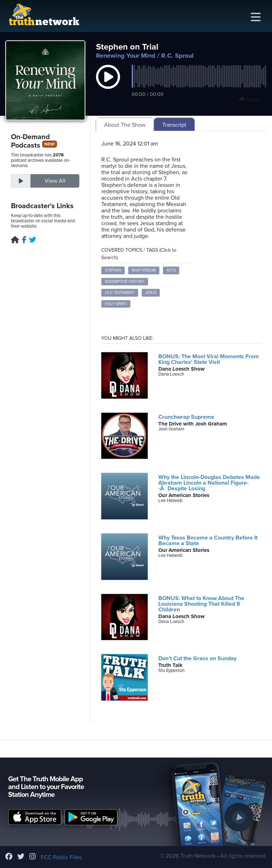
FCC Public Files (61, 857)
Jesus (151, 293)
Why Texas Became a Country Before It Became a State (208, 541)
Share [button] (250, 99)
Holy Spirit (116, 304)
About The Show (125, 125)
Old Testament (120, 293)
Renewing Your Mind (126, 56)
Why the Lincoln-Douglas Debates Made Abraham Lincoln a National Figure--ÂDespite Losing (209, 483)
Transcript (174, 125)
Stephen (113, 270)
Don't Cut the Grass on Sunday (197, 658)
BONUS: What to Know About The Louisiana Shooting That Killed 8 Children (201, 604)
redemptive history (125, 282)
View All (55, 181)
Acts (171, 270)
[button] (108, 84)
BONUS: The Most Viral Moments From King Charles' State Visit (209, 359)
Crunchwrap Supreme (186, 417)
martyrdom (144, 270)
